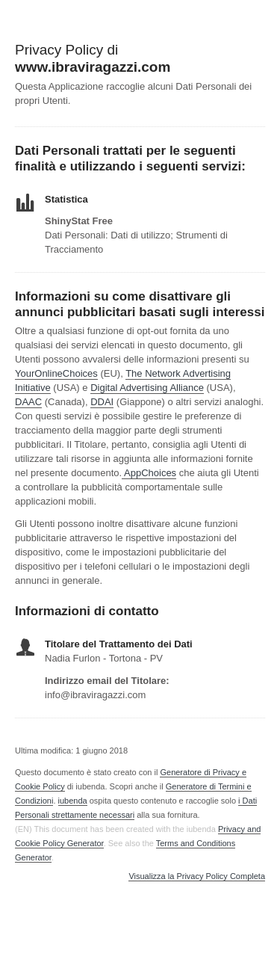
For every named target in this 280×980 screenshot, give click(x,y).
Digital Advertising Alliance (147, 388)
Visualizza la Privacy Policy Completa (197, 876)
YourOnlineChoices (56, 373)
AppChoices (150, 473)
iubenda (73, 801)
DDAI (102, 402)
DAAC (28, 402)
